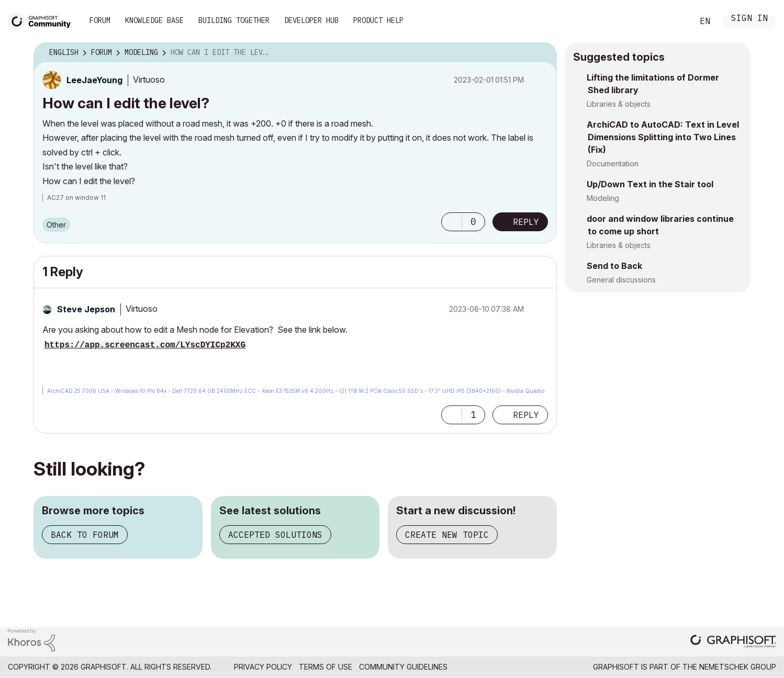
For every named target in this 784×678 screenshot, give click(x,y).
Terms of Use (326, 667)
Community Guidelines (403, 667)
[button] (452, 222)
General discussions (621, 280)
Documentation (613, 163)
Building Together (234, 20)
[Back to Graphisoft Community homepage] (43, 20)
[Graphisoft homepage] (733, 642)
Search (674, 21)
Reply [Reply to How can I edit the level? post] (526, 222)
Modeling (603, 198)
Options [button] (542, 53)
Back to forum (85, 535)
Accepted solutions (275, 535)
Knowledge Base (154, 20)
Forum (100, 20)
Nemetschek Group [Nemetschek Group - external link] (738, 667)
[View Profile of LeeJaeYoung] (94, 80)
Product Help (378, 20)
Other (56, 225)
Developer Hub (311, 20)
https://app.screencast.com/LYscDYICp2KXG (145, 345)
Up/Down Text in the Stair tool (650, 184)
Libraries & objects (619, 104)
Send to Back (614, 266)
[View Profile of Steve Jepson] (86, 309)
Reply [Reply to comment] (526, 415)
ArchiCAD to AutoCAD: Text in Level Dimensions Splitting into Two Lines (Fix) (663, 137)
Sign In (749, 19)
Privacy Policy (263, 667)
